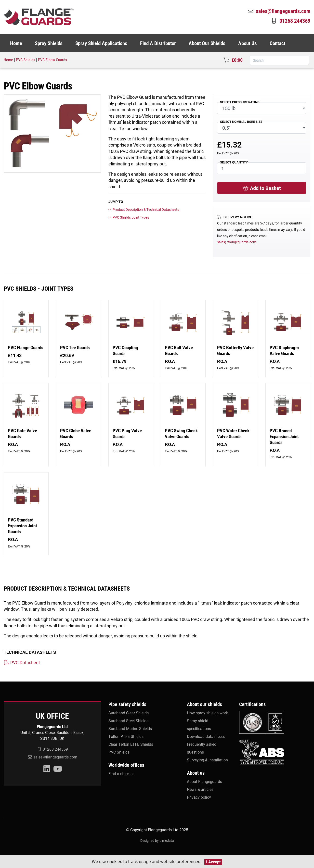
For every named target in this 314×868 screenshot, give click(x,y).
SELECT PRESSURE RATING (240, 102)
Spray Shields (49, 43)
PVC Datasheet (22, 662)
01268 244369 (290, 21)
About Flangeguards (204, 781)
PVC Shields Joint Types (129, 217)
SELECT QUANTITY (234, 162)
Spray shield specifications (199, 725)
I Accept (213, 862)
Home (16, 43)
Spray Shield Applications (101, 43)
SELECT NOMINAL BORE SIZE (241, 121)
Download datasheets (206, 736)
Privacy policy (199, 797)
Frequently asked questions (202, 748)
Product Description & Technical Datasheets (144, 209)
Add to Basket (262, 188)
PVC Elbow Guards (52, 60)
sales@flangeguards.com (279, 11)
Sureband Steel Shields (128, 721)
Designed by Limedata (157, 840)
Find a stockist (121, 774)
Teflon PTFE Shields (126, 736)
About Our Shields (207, 43)
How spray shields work (207, 713)
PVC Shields (26, 60)
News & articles (200, 789)
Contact (277, 43)
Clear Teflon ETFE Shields (131, 744)
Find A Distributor (158, 43)
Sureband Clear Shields (129, 713)
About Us (248, 43)
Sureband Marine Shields (130, 728)
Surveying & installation (207, 760)
